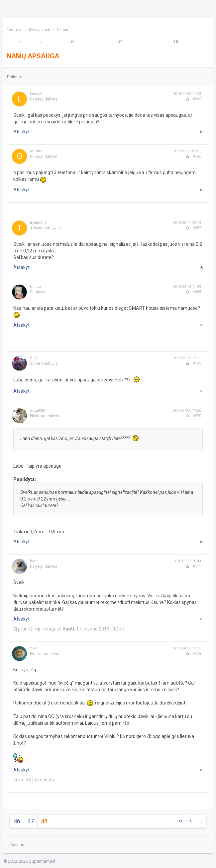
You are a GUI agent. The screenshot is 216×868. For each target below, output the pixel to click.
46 (72, 42)
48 (176, 42)
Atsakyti (22, 132)
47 (120, 42)
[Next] (20, 42)
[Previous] (40, 42)
